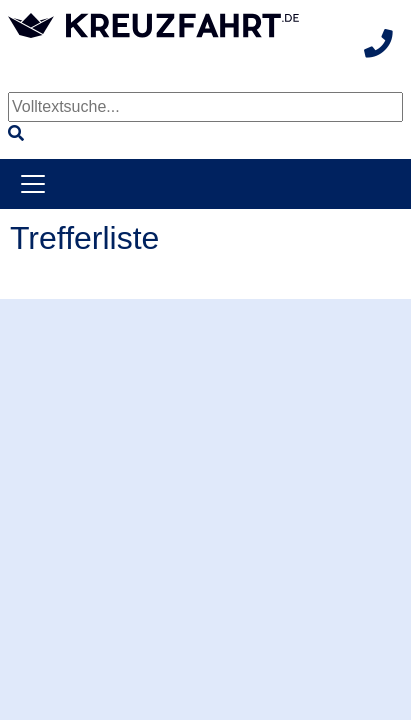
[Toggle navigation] (33, 184)
